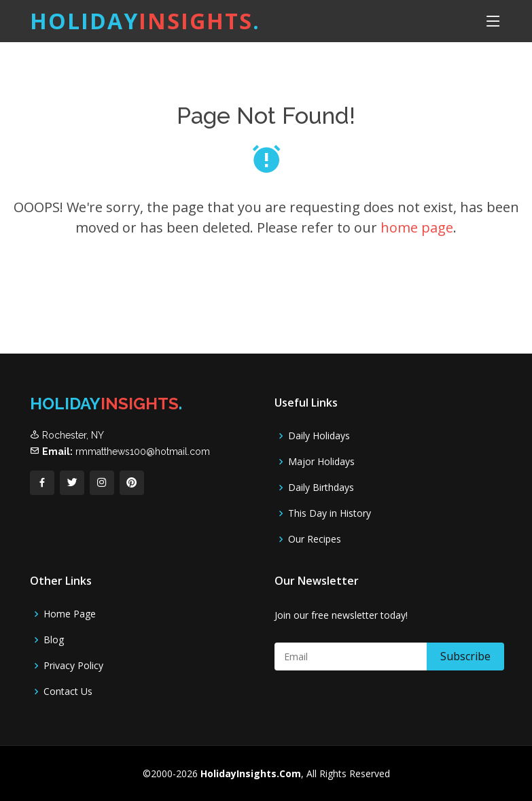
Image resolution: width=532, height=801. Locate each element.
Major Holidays (321, 462)
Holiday (145, 21)
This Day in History (330, 513)
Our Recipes (315, 539)
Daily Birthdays (321, 488)
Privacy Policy (73, 666)
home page (417, 227)
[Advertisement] (249, 319)
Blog (54, 640)
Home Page (70, 614)
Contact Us (68, 692)
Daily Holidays (319, 436)
